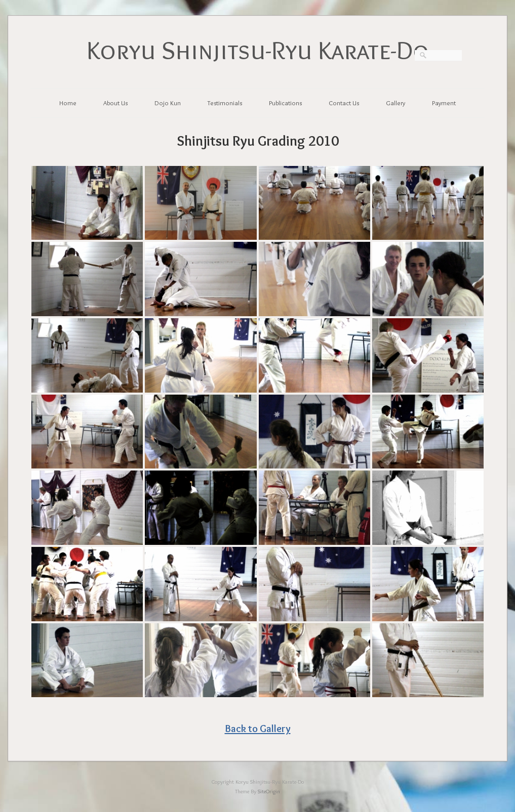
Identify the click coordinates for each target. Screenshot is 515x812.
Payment (444, 103)
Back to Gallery (258, 728)
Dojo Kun (168, 103)
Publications (285, 103)
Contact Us (344, 103)
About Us (115, 103)
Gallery (395, 103)
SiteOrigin (269, 791)
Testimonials (225, 103)
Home (68, 103)
